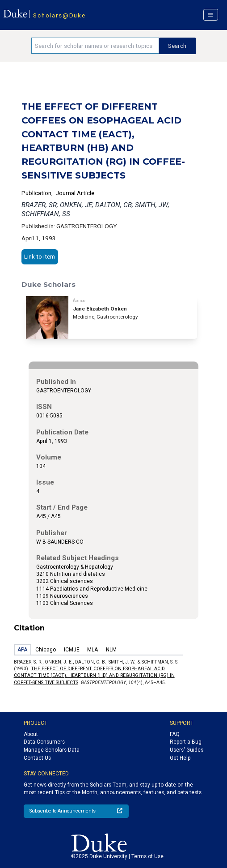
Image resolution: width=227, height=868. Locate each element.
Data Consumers (44, 742)
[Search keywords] (95, 46)
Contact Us (37, 758)
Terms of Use (147, 856)
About (31, 734)
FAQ (175, 734)
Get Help (180, 758)
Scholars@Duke (59, 15)
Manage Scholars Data (52, 750)
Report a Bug (186, 742)
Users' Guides (187, 750)
